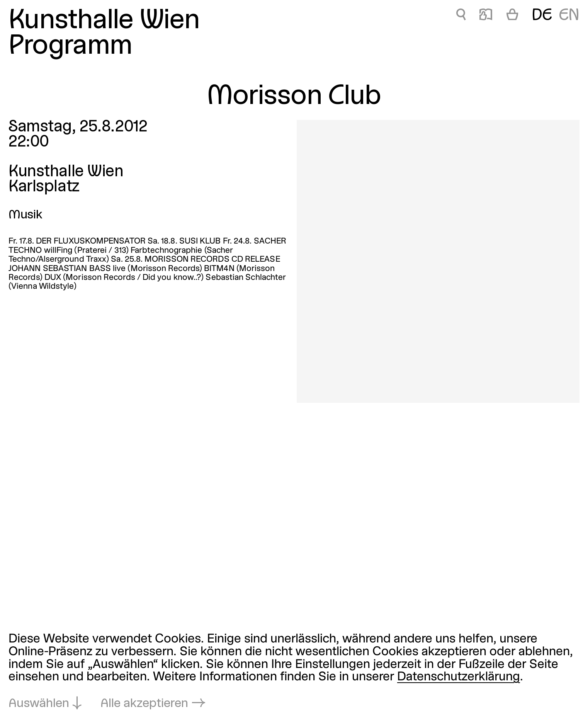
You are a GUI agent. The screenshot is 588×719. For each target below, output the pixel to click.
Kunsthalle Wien (104, 21)
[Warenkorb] (512, 16)
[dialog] (294, 672)
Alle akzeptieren (144, 704)
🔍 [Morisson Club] (461, 16)
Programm (70, 47)
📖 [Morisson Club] (486, 16)
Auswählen (39, 704)
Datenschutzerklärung (459, 677)
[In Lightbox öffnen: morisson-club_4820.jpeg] (438, 261)
